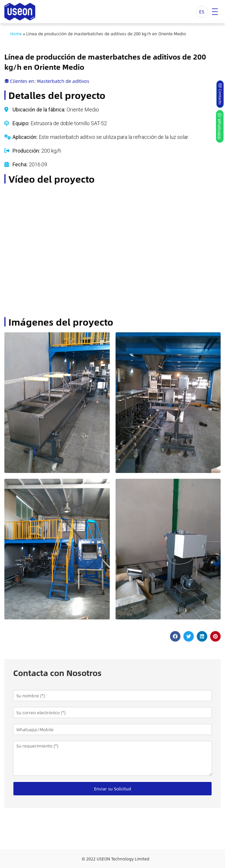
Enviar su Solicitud (113, 788)
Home (16, 34)
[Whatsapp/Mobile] (112, 729)
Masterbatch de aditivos (63, 81)
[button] (175, 636)
